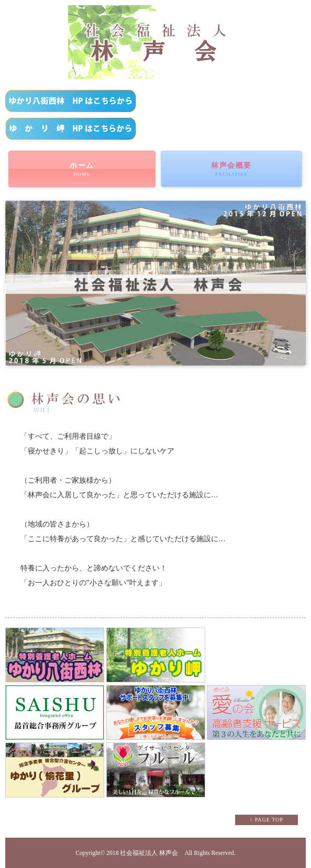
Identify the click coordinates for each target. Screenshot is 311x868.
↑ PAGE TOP (266, 820)
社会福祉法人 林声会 (149, 853)
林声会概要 (231, 169)
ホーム (82, 169)
